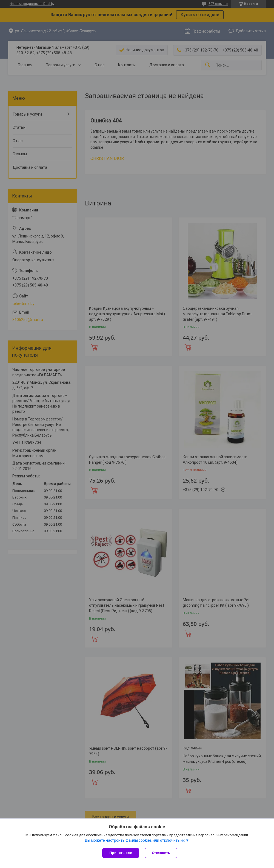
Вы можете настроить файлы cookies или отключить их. (135, 840)
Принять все (121, 853)
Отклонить (161, 853)
